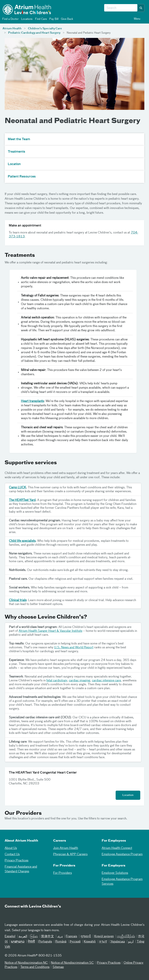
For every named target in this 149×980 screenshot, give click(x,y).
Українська (118, 942)
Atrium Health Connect (117, 848)
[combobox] (121, 8)
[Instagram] (37, 915)
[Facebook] (18, 915)
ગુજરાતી (86, 936)
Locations (27, 19)
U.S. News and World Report (74, 648)
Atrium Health (12, 29)
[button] (141, 8)
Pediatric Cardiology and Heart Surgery (34, 33)
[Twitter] (28, 915)
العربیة (23, 936)
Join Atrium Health (66, 848)
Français (71, 936)
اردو (131, 942)
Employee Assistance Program (122, 854)
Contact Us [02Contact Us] (12, 854)
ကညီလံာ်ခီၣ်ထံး (126, 936)
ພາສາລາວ (18, 942)
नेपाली (31, 942)
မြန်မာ (34, 936)
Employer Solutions (115, 873)
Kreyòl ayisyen (104, 936)
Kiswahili (90, 942)
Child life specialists (22, 541)
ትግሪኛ (103, 942)
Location (128, 795)
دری (60, 936)
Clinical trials (18, 600)
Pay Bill (54, 19)
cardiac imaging (80, 681)
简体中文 (48, 936)
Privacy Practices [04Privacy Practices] (16, 861)
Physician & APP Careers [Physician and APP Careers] (70, 854)
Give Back (67, 19)
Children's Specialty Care (45, 29)
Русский (75, 942)
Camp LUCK (17, 488)
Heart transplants (32, 401)
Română (61, 942)
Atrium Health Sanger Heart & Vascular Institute (50, 631)
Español (10, 936)
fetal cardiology (57, 681)
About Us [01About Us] (11, 848)
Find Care (41, 19)
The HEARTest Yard (22, 500)
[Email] (9, 915)
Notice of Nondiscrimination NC (26, 963)
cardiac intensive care (106, 681)
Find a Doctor (10, 19)
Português (45, 942)
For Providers (62, 873)
